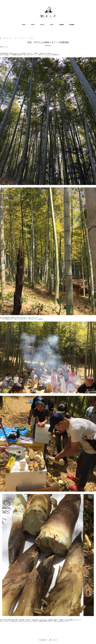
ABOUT (42, 25)
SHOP (52, 25)
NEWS (24, 25)
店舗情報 (61, 25)
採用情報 (72, 25)
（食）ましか (53, 640)
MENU (33, 25)
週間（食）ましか (4, 47)
